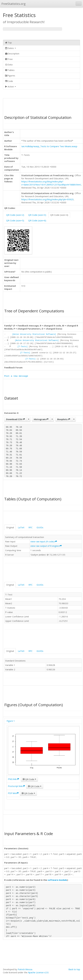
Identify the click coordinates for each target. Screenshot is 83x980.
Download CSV (16, 419)
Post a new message (16, 376)
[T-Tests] (23, 347)
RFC (30, 527)
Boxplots (64, 419)
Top (8, 43)
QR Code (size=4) (59, 215)
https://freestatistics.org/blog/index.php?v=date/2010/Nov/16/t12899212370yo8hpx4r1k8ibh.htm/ (51, 183)
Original (10, 527)
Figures (10, 75)
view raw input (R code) (44, 541)
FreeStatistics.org (14, 4)
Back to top (74, 969)
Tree (9, 59)
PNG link (14, 779)
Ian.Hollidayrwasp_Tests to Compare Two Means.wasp (49, 146)
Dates (10, 48)
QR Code (29, 779)
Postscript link (16, 786)
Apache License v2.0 (38, 972)
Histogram (41, 419)
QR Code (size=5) (15, 220)
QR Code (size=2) (15, 215)
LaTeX (21, 527)
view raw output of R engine (46, 546)
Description (12, 53)
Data (9, 64)
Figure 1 (11, 721)
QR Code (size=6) (37, 220)
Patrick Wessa (25, 969)
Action (10, 86)
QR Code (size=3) (37, 215)
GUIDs (40, 527)
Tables (10, 70)
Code (9, 81)
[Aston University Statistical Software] (34, 334)
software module (57, 880)
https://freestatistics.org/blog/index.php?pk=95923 (47, 199)
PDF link (13, 793)
